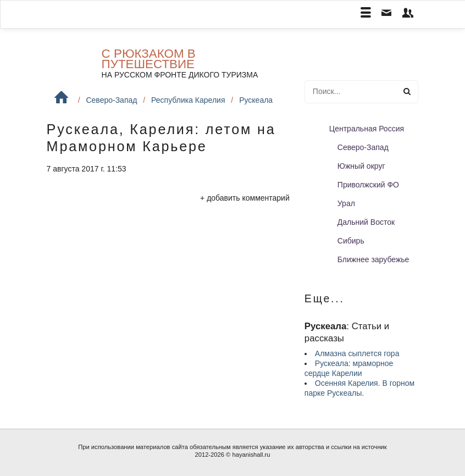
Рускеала (256, 100)
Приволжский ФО (368, 185)
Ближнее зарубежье (373, 259)
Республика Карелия (188, 100)
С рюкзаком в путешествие (149, 59)
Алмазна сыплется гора (357, 353)
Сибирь (351, 241)
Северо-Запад (111, 100)
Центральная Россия (367, 129)
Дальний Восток (366, 222)
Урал (346, 203)
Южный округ (361, 166)
